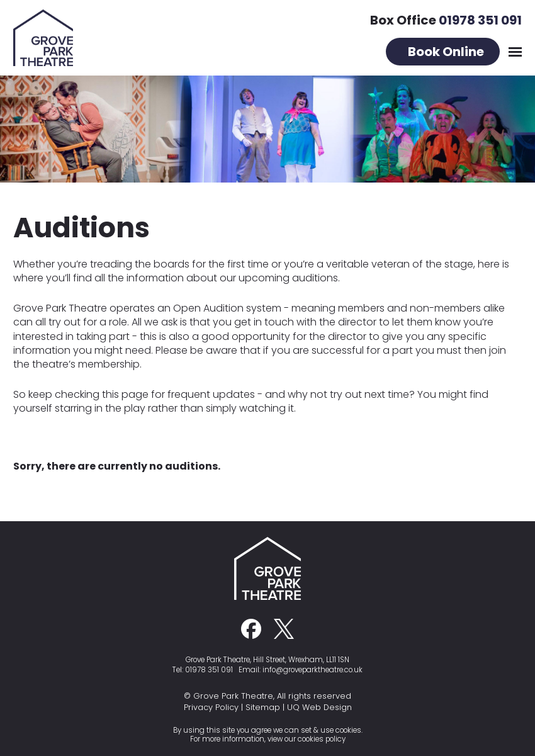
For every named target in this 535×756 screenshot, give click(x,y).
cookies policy (322, 739)
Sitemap (263, 707)
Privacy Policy (211, 707)
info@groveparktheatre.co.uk (313, 670)
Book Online (446, 52)
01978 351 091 (480, 20)
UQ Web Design (319, 707)
